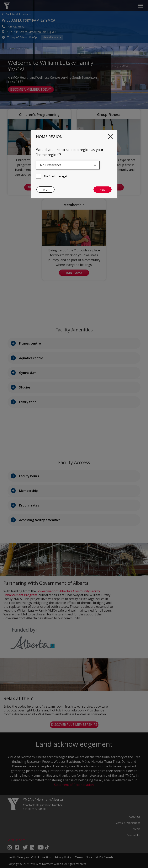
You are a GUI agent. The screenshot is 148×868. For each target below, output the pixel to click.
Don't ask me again (56, 176)
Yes (103, 190)
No (45, 190)
